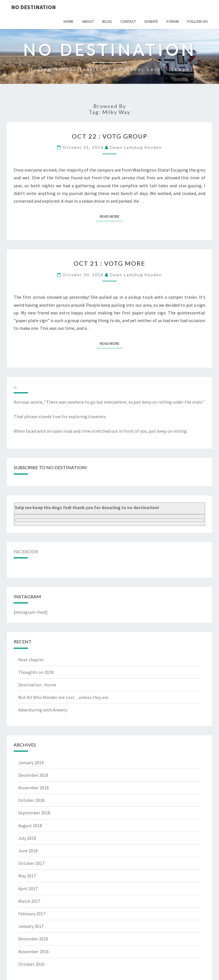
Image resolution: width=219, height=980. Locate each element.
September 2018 (34, 813)
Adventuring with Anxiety (43, 710)
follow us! (198, 21)
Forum (173, 21)
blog (107, 21)
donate (151, 21)
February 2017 (32, 914)
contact (128, 21)
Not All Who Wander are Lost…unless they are (63, 697)
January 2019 (31, 763)
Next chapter (31, 660)
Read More (111, 216)
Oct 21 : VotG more (109, 263)
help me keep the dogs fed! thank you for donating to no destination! (87, 507)
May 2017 (27, 876)
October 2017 (31, 863)
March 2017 (29, 901)
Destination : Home (37, 685)
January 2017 (31, 926)
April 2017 (28, 888)
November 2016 (34, 951)
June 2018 (28, 851)
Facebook (26, 551)
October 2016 (31, 964)
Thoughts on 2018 (36, 672)
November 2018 (34, 788)
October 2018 (31, 800)
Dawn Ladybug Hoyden (136, 147)
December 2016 (33, 939)
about (88, 21)
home (69, 21)
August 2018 (30, 826)
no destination (34, 7)
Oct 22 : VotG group (110, 136)
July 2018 (27, 838)
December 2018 (33, 775)
